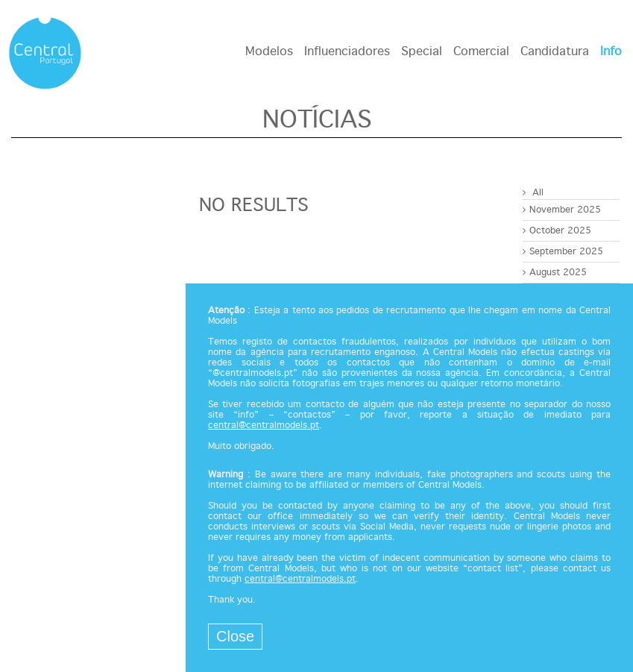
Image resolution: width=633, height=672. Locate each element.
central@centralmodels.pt (264, 426)
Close (235, 636)
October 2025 (557, 231)
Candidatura (555, 52)
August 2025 (555, 273)
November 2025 (562, 210)
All (533, 193)
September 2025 (563, 252)
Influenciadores (347, 52)
